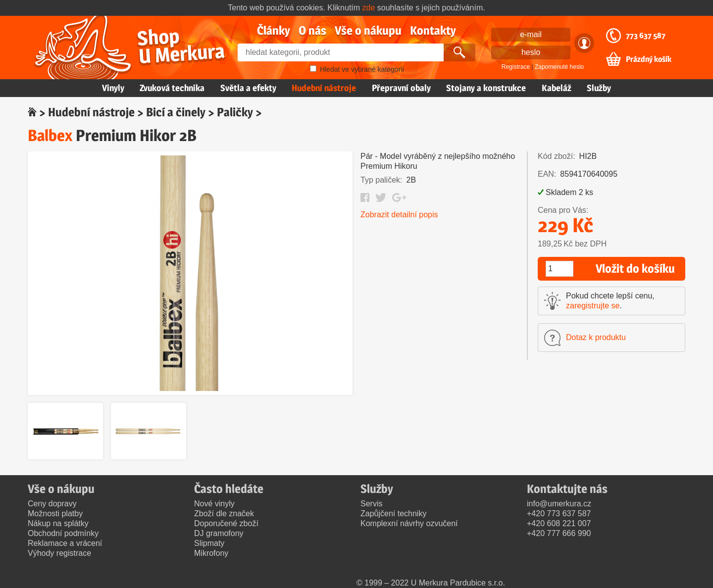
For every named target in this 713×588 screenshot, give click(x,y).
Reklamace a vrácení (65, 543)
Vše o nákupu (368, 30)
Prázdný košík (649, 59)
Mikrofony (211, 553)
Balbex (50, 135)
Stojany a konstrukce (486, 88)
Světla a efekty (248, 88)
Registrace (516, 67)
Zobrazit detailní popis (399, 215)
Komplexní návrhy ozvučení (409, 523)
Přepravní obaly (401, 88)
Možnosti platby (55, 514)
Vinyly (113, 88)
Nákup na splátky (58, 523)
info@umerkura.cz (559, 504)
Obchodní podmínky (63, 533)
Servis (371, 504)
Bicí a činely (176, 112)
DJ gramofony (219, 533)
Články (274, 30)
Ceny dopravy (52, 504)
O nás (312, 30)
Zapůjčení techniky (393, 514)
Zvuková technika (172, 88)
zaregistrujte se (593, 306)
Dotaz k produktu (596, 337)
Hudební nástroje (324, 88)
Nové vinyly (214, 504)
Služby (599, 88)
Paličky (235, 112)
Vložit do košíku (635, 269)
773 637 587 (646, 36)
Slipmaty (209, 543)
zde (369, 8)
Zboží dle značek (224, 514)
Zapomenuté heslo (559, 67)
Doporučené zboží (226, 523)
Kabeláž (557, 88)
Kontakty (433, 30)
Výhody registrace (59, 553)
